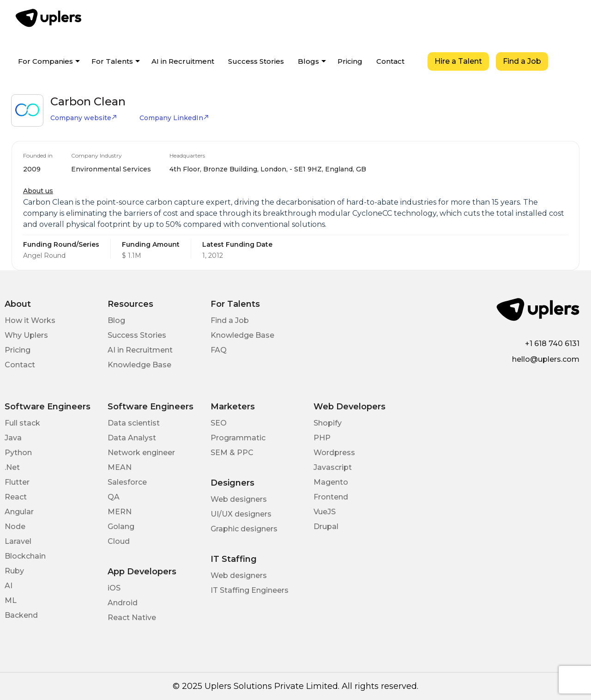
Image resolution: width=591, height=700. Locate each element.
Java (13, 438)
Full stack (22, 423)
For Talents (112, 61)
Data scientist (134, 423)
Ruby (14, 571)
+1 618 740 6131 (552, 344)
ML (11, 600)
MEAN (120, 467)
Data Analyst (132, 438)
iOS (114, 588)
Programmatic (238, 438)
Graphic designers (244, 529)
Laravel (18, 541)
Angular (19, 512)
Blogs (308, 61)
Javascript (333, 467)
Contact (390, 61)
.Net (12, 467)
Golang (121, 527)
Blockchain (25, 556)
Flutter (17, 482)
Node (15, 527)
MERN (120, 512)
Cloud (119, 541)
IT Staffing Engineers (250, 590)
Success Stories (256, 61)
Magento (331, 482)
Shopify (328, 423)
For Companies (45, 61)
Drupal (326, 527)
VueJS (325, 512)
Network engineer (141, 453)
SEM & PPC (232, 453)
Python (18, 453)
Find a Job (522, 61)
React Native (132, 618)
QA (114, 497)
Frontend (331, 497)
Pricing (350, 61)
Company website (84, 118)
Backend (21, 615)
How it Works (30, 320)
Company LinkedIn (174, 118)
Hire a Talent (458, 61)
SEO (219, 423)
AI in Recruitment (183, 61)
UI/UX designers (241, 514)
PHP (322, 438)
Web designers (239, 499)
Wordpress (334, 453)
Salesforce (127, 482)
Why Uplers (26, 335)
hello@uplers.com (546, 359)
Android (123, 603)
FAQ (219, 350)
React (16, 497)
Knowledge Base (139, 365)
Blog (116, 320)
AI (9, 586)
